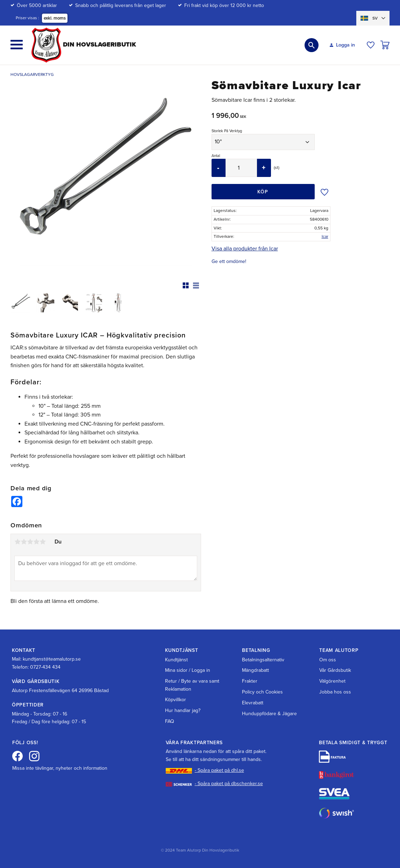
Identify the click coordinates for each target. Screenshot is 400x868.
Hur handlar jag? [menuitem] (183, 710)
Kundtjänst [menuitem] (176, 660)
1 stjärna (17, 542)
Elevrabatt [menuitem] (253, 703)
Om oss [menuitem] (328, 660)
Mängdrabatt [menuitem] (255, 670)
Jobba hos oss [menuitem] (335, 692)
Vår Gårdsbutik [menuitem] (335, 670)
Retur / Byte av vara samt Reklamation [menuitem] (192, 685)
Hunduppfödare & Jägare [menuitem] (269, 714)
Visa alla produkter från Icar (245, 249)
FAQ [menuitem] (170, 721)
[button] (17, 45)
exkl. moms (55, 18)
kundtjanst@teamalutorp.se (52, 659)
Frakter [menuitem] (250, 681)
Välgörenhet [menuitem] (332, 681)
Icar (325, 236)
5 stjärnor (43, 542)
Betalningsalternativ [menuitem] (263, 660)
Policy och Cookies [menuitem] (262, 692)
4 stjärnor (36, 542)
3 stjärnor (30, 542)
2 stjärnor (24, 542)
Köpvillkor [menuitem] (176, 700)
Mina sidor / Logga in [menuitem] (188, 670)
